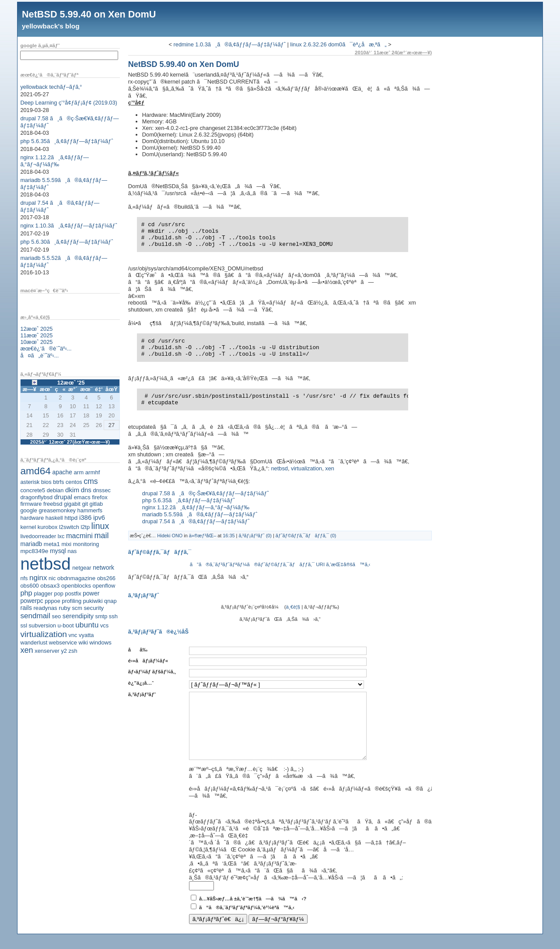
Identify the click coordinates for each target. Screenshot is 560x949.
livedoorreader (38, 536)
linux (100, 526)
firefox (100, 497)
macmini (79, 536)
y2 (64, 651)
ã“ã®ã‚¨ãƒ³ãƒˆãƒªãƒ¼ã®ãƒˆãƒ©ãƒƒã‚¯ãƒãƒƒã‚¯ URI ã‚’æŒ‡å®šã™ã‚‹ (280, 564)
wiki (83, 643)
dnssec (102, 490)
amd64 (35, 471)
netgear (82, 568)
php (26, 593)
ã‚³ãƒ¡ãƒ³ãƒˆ (142, 694)
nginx (38, 578)
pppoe (52, 601)
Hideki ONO (170, 536)
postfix (73, 594)
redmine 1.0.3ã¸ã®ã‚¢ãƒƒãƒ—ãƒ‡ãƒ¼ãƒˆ (230, 44)
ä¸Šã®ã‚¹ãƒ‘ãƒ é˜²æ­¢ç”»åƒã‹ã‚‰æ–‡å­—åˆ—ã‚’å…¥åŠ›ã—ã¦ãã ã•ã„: (296, 891)
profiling (72, 601)
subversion (42, 625)
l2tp (85, 527)
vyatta (86, 635)
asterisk (30, 482)
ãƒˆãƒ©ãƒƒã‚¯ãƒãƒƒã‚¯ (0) (306, 536)
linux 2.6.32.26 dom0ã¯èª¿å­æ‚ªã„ (338, 44)
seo (57, 616)
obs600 (29, 586)
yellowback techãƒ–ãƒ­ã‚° (51, 87)
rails (26, 608)
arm (79, 472)
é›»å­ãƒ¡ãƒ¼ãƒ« (148, 661)
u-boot (66, 625)
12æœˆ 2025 (36, 329)
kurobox (48, 527)
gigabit (72, 504)
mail (102, 536)
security (94, 608)
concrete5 (33, 490)
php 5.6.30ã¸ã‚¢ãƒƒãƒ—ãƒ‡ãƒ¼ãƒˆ (66, 242)
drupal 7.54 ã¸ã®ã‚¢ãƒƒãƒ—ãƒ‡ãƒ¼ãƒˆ (196, 521)
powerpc (31, 601)
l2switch (69, 527)
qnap (110, 601)
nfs (24, 578)
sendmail (35, 616)
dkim (72, 490)
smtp (101, 616)
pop (59, 594)
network (103, 567)
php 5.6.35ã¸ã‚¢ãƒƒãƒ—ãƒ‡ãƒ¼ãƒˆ (66, 141)
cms (91, 481)
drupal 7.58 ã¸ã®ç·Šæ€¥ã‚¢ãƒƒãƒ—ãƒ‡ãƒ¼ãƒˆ (206, 493)
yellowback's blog (51, 26)
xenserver (47, 651)
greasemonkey (57, 510)
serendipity (78, 616)
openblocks (76, 586)
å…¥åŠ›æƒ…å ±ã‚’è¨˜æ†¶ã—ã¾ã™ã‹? (253, 912)
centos (74, 482)
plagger (43, 594)
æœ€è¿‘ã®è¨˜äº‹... (46, 348)
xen (26, 650)
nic (52, 578)
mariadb (31, 544)
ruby (65, 608)
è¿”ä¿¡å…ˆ (141, 683)
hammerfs (90, 510)
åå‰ (140, 650)
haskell (54, 518)
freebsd (53, 504)
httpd (71, 518)
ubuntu (87, 625)
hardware (32, 518)
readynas (45, 608)
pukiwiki (93, 601)
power (91, 593)
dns (86, 490)
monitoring (86, 544)
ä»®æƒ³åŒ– (203, 536)
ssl (24, 625)
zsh (73, 651)
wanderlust (34, 643)
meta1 (52, 544)
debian (55, 490)
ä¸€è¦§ (293, 607)
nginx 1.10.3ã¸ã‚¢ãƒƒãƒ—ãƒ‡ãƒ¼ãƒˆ (68, 226)
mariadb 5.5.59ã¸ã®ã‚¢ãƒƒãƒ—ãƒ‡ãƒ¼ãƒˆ (200, 514)
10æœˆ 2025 (36, 342)
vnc (73, 635)
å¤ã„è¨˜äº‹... (39, 355)
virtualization (44, 634)
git (85, 504)
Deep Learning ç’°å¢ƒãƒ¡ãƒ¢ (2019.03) (68, 103)
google (28, 510)
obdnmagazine (76, 578)
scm (77, 608)
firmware (31, 504)
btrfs (58, 482)
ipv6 (99, 518)
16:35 (229, 536)
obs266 (106, 578)
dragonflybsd (36, 497)
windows (100, 643)
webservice (63, 643)
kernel (28, 527)
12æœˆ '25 (71, 383)
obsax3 (50, 586)
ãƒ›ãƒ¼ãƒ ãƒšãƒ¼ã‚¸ (152, 672)
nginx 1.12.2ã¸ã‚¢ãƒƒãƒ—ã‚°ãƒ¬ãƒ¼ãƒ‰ (54, 161)
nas (72, 551)
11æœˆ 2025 (36, 335)
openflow (104, 586)
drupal (63, 497)
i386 (86, 517)
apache (62, 472)
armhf (93, 472)
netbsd (45, 564)
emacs (82, 497)
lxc (61, 536)
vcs (104, 625)
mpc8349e (34, 551)
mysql (58, 551)
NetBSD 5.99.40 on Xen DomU (89, 14)
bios (46, 482)
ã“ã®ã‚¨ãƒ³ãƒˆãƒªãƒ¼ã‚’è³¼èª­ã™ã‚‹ (247, 921)
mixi (66, 544)
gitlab (96, 504)
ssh (113, 616)
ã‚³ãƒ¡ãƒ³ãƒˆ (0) (255, 536)
